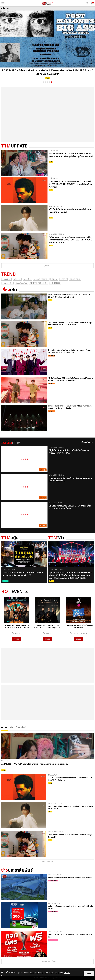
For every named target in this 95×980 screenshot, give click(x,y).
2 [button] (46, 82)
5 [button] (51, 82)
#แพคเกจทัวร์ (7, 283)
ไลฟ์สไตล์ (21, 727)
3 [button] (47, 82)
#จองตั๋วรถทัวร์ (21, 283)
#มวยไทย (27, 279)
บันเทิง (5, 727)
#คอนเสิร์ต (6, 279)
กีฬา (12, 727)
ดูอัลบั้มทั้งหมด (86, 442)
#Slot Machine (41, 279)
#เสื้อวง (54, 279)
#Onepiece (55, 283)
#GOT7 (63, 279)
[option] (47, 46)
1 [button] (44, 82)
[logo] (47, 3)
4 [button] (49, 82)
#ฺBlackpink (75, 279)
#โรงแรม (17, 279)
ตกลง (89, 974)
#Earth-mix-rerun (39, 283)
